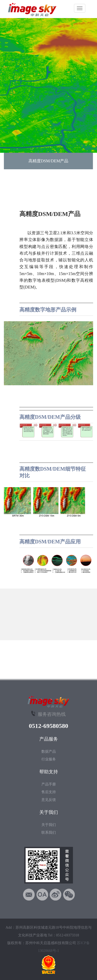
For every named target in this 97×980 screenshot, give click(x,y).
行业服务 (49, 759)
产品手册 (49, 784)
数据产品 (49, 752)
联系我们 (49, 833)
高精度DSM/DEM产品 (48, 161)
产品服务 (49, 739)
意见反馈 (49, 800)
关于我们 (49, 812)
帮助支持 (49, 772)
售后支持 (49, 792)
